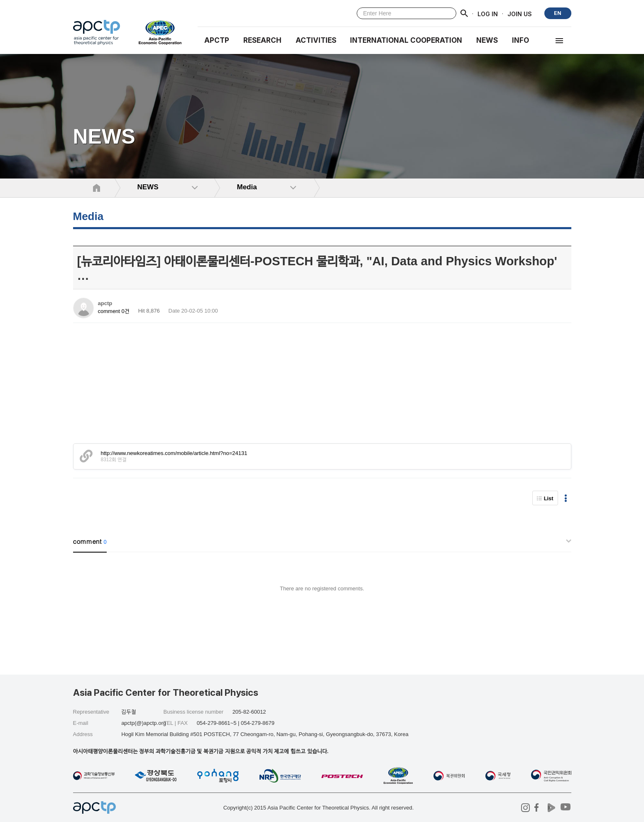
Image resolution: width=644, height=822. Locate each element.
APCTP (217, 40)
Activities (316, 40)
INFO (520, 40)
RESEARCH (262, 40)
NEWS (487, 40)
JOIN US (520, 13)
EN (558, 13)
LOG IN (488, 13)
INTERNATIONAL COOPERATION (406, 40)
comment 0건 (114, 311)
